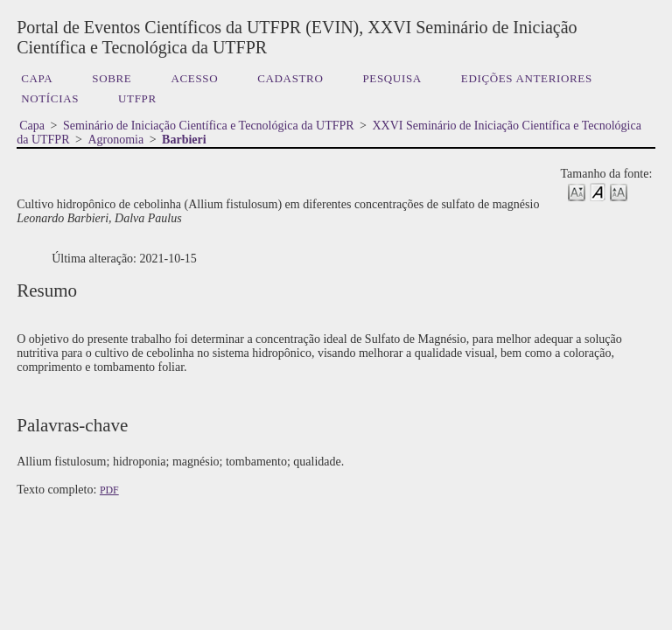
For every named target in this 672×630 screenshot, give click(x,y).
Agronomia (115, 140)
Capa (37, 78)
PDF (109, 490)
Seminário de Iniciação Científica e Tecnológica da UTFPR (209, 126)
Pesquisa (392, 78)
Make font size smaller (577, 191)
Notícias (50, 98)
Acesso (194, 78)
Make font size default (598, 191)
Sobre (112, 78)
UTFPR (137, 98)
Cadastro (290, 78)
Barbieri (184, 140)
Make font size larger (619, 191)
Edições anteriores (527, 78)
